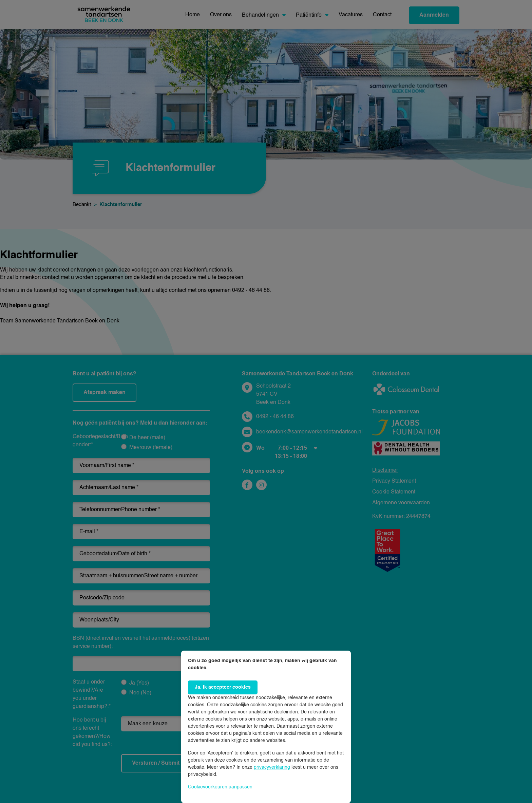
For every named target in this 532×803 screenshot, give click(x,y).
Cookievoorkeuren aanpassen (220, 787)
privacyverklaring (272, 767)
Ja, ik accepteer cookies (223, 687)
